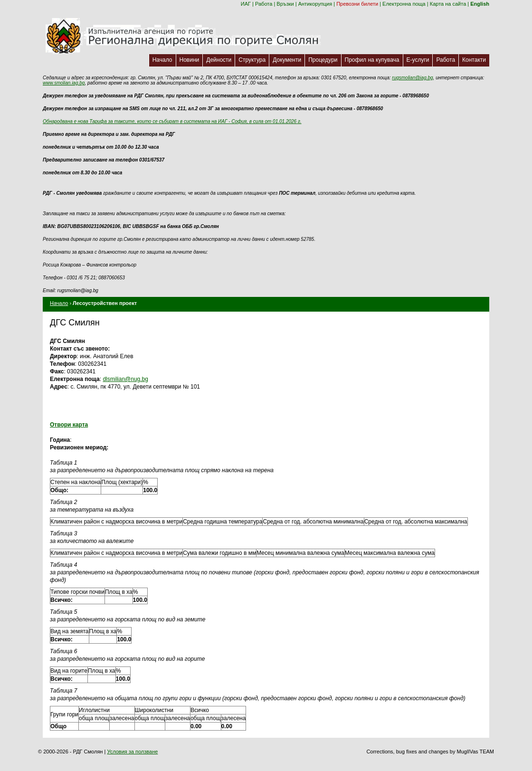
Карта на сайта (448, 4)
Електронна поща (404, 4)
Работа (264, 4)
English (480, 4)
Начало (162, 60)
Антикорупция (315, 4)
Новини (190, 60)
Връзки (285, 4)
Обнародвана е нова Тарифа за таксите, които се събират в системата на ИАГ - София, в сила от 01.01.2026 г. (172, 121)
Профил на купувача (372, 60)
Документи (287, 60)
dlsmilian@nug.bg (125, 379)
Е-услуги (418, 60)
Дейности (219, 60)
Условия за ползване (132, 752)
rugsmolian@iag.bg (412, 78)
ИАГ (246, 4)
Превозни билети (357, 4)
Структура (252, 60)
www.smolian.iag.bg (64, 83)
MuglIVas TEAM (475, 752)
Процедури (323, 60)
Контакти (474, 60)
